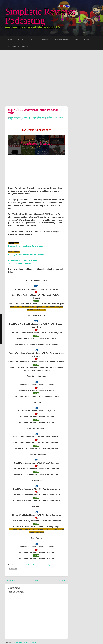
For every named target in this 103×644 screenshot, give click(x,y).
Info (77, 40)
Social (34, 40)
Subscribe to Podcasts (18, 46)
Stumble (43, 565)
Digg (49, 565)
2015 (33, 117)
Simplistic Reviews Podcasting (40, 16)
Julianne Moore (16, 119)
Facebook (20, 565)
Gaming (87, 40)
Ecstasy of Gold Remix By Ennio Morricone (27, 255)
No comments (51, 119)
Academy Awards (41, 117)
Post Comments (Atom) (26, 642)
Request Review (62, 40)
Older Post (63, 581)
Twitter (28, 565)
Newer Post (10, 581)
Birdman (50, 117)
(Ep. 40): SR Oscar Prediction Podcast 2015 (33, 112)
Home (10, 40)
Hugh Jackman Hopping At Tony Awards (26, 246)
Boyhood (56, 117)
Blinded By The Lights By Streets (23, 260)
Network (46, 40)
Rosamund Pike (27, 119)
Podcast (22, 40)
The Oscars (41, 119)
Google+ (35, 565)
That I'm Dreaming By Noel (20, 263)
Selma (35, 119)
